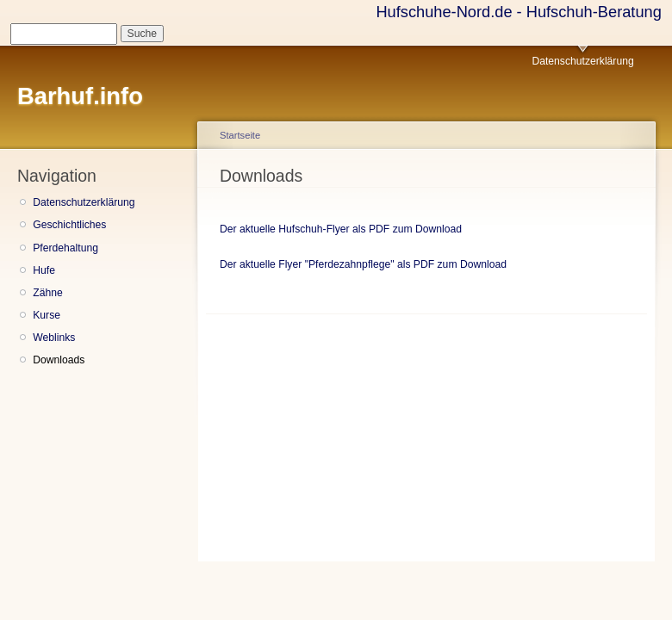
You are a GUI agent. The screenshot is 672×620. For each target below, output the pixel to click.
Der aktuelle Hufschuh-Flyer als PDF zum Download (341, 229)
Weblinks (54, 338)
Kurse (47, 315)
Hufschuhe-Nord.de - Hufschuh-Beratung (518, 12)
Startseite (240, 135)
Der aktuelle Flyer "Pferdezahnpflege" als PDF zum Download (363, 264)
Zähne (47, 293)
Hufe (44, 270)
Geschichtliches (69, 225)
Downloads (59, 360)
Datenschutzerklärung (582, 61)
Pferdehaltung (65, 248)
